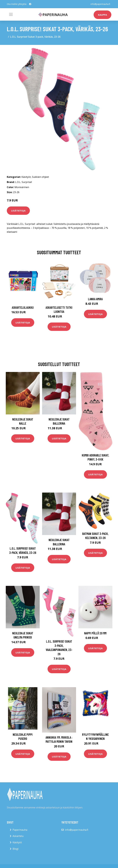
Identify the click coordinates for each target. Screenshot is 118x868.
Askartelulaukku (23, 307)
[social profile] (30, 4)
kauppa (102, 15)
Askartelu (18, 836)
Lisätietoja (18, 211)
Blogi (16, 849)
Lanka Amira (95, 299)
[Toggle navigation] (11, 14)
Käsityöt (26, 177)
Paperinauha (20, 830)
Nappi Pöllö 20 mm (95, 633)
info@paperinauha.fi (100, 4)
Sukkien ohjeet (40, 177)
